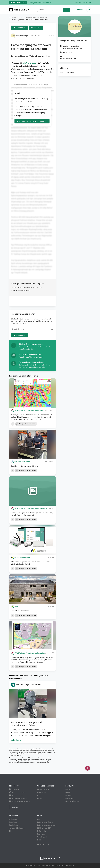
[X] (46, 844)
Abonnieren (19, 28)
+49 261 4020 (67, 52)
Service (40, 798)
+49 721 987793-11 (18, 795)
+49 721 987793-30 (18, 792)
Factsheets (13, 822)
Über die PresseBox (46, 786)
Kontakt (36, 28)
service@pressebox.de (43, 762)
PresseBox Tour (18, 3)
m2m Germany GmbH (22, 557)
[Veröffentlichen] (88, 768)
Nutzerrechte (42, 831)
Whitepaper (13, 819)
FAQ (39, 795)
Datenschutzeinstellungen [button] (46, 825)
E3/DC (17, 606)
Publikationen (14, 825)
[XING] (49, 844)
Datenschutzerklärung (45, 822)
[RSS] (43, 844)
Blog (11, 831)
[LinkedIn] (41, 844)
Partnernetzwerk (43, 789)
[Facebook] (38, 844)
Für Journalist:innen (73, 801)
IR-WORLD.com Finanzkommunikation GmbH (31, 410)
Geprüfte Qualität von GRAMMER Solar (25, 466)
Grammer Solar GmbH (22, 461)
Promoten (69, 795)
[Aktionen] (52, 28)
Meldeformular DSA (44, 828)
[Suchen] (67, 10)
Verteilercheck (42, 837)
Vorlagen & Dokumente (17, 828)
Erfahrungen (42, 792)
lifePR (39, 840)
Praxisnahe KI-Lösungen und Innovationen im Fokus (26, 724)
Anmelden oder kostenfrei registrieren (33, 121)
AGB (39, 819)
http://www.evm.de (69, 58)
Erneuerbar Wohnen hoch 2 (21, 611)
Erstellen (68, 792)
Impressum (41, 834)
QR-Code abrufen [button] (69, 73)
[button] (13, 424)
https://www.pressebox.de (21, 801)
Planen (68, 789)
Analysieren (70, 798)
